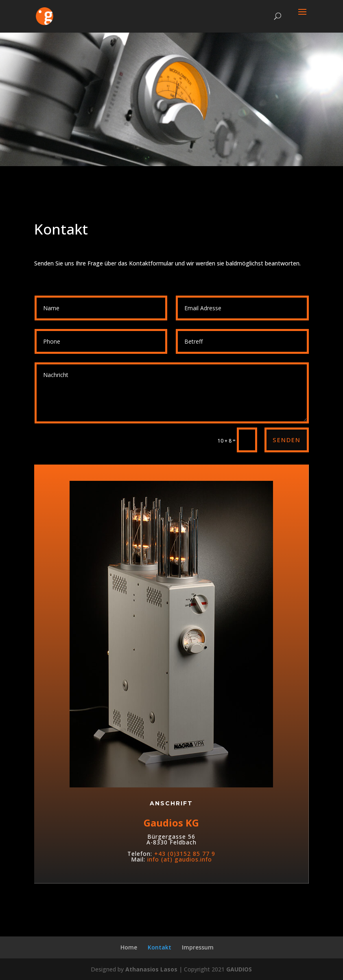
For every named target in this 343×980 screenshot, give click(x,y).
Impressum (198, 947)
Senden (287, 440)
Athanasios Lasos (151, 969)
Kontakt (159, 947)
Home (129, 947)
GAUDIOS (239, 969)
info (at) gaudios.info (180, 884)
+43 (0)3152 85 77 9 (185, 878)
